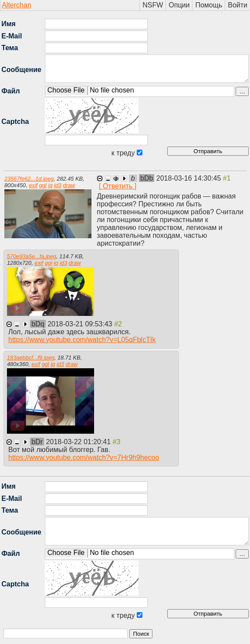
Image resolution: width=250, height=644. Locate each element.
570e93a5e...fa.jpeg (32, 256)
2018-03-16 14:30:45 (190, 178)
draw (69, 185)
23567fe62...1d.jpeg (29, 179)
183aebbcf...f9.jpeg (31, 358)
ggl (43, 185)
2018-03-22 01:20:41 (79, 442)
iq (50, 185)
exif (33, 185)
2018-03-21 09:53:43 (81, 324)
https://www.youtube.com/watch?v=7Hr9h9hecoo (84, 457)
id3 (58, 185)
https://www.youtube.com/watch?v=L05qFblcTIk (82, 340)
